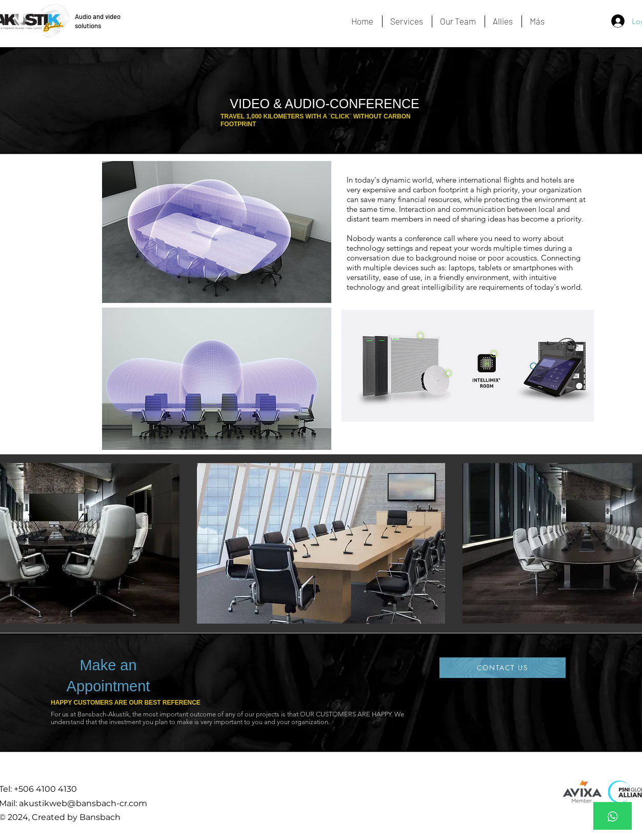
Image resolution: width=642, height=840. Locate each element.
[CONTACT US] (503, 668)
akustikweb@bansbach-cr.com (83, 803)
